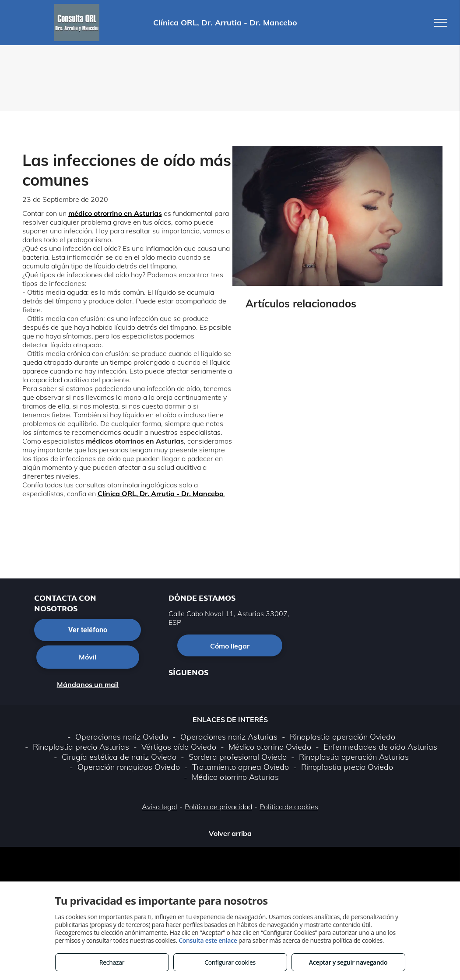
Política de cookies (289, 807)
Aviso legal (160, 807)
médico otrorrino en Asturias (115, 213)
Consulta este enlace (208, 940)
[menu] (441, 23)
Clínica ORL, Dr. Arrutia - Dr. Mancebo (160, 494)
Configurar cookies (230, 962)
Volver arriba (230, 833)
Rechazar (112, 962)
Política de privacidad (218, 807)
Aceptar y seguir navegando (348, 962)
